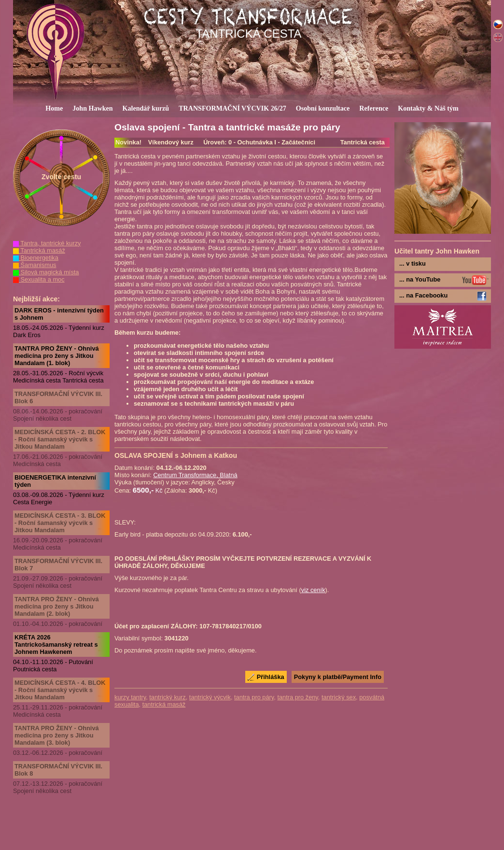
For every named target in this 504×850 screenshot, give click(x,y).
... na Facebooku (423, 295)
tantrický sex (339, 697)
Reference (374, 108)
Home (54, 108)
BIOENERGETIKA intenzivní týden (55, 481)
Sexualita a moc (39, 279)
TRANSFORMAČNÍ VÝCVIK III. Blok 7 (58, 565)
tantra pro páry (254, 697)
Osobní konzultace (323, 108)
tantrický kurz (167, 697)
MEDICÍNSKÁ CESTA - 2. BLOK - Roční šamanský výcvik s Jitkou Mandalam (60, 439)
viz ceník (313, 590)
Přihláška (271, 677)
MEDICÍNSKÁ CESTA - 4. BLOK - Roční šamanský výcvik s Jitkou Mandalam (60, 690)
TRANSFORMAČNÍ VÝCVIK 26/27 (232, 108)
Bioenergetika (36, 258)
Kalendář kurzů (146, 108)
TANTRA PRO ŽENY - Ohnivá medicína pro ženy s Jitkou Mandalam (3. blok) (57, 735)
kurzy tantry (130, 697)
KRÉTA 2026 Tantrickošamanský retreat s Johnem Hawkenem (56, 645)
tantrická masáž (164, 704)
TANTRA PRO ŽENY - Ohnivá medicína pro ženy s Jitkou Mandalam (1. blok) (57, 356)
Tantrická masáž (39, 250)
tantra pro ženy (297, 697)
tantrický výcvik (210, 697)
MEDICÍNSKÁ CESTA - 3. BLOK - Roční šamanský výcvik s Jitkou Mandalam (60, 523)
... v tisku (413, 263)
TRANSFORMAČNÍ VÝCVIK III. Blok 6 (58, 397)
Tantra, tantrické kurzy (47, 243)
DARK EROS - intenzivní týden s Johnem (59, 314)
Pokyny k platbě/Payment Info (338, 677)
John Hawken (92, 108)
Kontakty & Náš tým (428, 108)
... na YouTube (420, 279)
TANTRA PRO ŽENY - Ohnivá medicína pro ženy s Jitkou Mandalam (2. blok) (57, 606)
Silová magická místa (46, 272)
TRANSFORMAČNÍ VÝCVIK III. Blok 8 (58, 770)
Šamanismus (35, 265)
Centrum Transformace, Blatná (195, 475)
